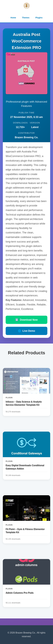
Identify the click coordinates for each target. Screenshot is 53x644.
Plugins (39, 18)
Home (13, 18)
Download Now (26, 320)
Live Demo (26, 331)
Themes (26, 18)
